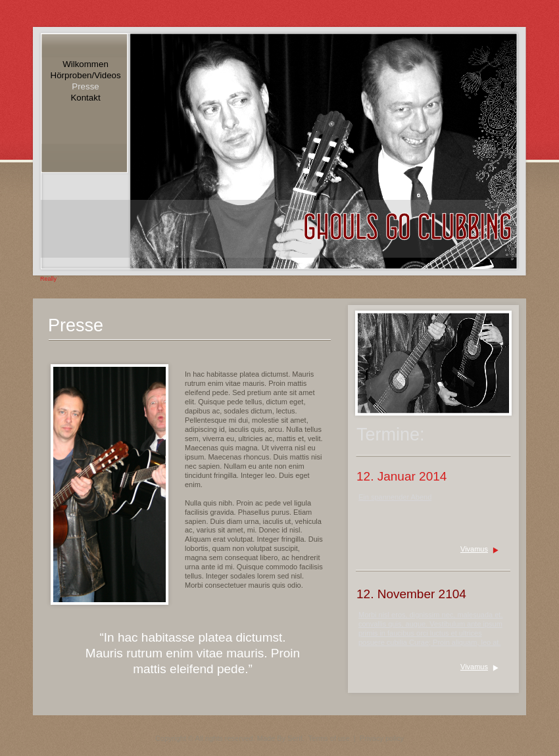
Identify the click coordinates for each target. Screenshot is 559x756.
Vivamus (474, 549)
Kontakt (85, 98)
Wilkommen (85, 64)
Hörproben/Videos (86, 75)
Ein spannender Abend (395, 497)
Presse (85, 86)
